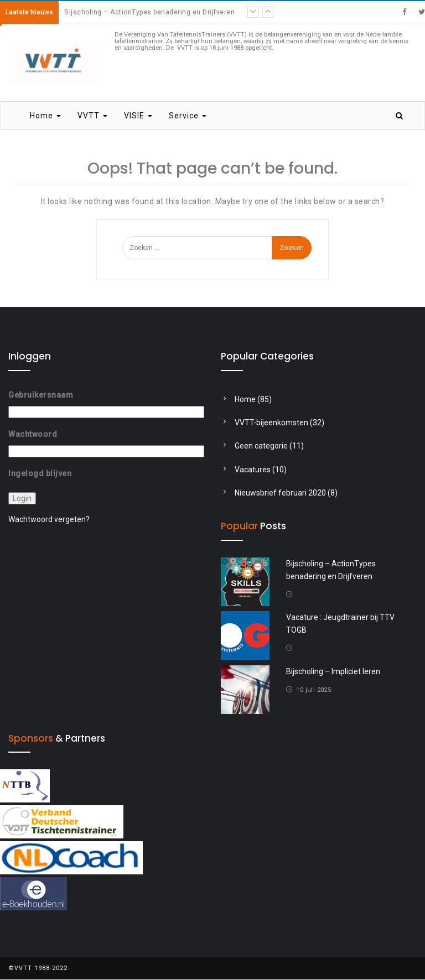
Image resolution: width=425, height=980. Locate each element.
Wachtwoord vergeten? (49, 519)
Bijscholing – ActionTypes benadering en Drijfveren (149, 12)
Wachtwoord (33, 434)
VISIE (138, 116)
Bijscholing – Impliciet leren (333, 671)
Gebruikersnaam (41, 395)
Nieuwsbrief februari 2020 (280, 493)
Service (188, 116)
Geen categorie (261, 446)
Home (45, 116)
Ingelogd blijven (40, 473)
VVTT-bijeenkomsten (271, 423)
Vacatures (253, 470)
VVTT (92, 116)
